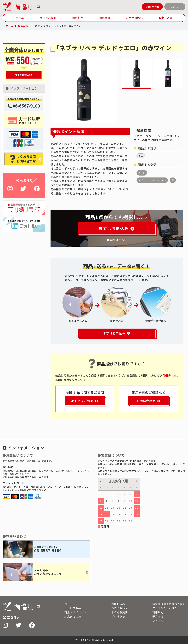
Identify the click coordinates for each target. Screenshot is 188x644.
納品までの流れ (74, 616)
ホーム (20, 18)
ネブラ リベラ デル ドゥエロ (152, 180)
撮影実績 (105, 18)
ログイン (175, 7)
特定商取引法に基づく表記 (169, 604)
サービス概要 (48, 18)
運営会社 (158, 616)
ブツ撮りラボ (120, 616)
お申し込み (165, 18)
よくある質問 (120, 612)
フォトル (158, 621)
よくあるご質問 (85, 401)
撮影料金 (78, 18)
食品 (141, 156)
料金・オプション (75, 612)
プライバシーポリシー (166, 608)
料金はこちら (117, 240)
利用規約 (158, 612)
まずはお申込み (117, 228)
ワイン (142, 173)
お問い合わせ (152, 7)
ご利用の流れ (134, 18)
